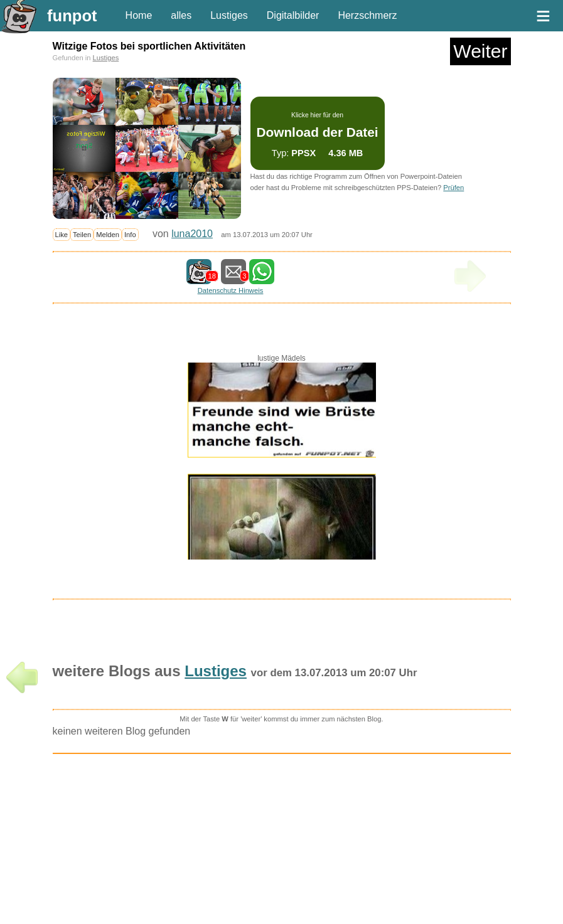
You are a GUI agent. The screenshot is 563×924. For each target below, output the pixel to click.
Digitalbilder (293, 15)
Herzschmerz (367, 15)
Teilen (82, 235)
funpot (72, 16)
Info (130, 235)
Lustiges (229, 15)
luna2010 (192, 234)
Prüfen (453, 188)
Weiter (480, 51)
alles (181, 15)
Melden (108, 235)
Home (139, 15)
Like (62, 235)
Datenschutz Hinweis (230, 290)
